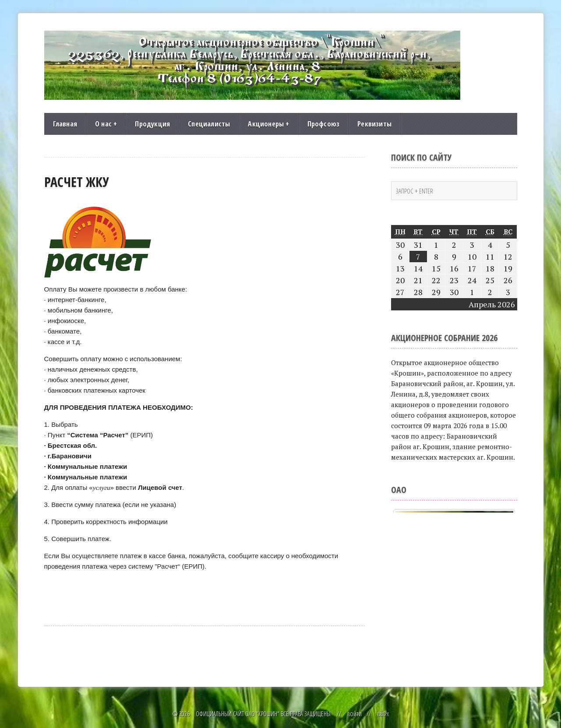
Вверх (383, 714)
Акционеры (268, 124)
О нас (106, 124)
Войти (354, 714)
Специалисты (209, 124)
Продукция (152, 124)
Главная (65, 124)
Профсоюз (324, 124)
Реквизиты (374, 124)
